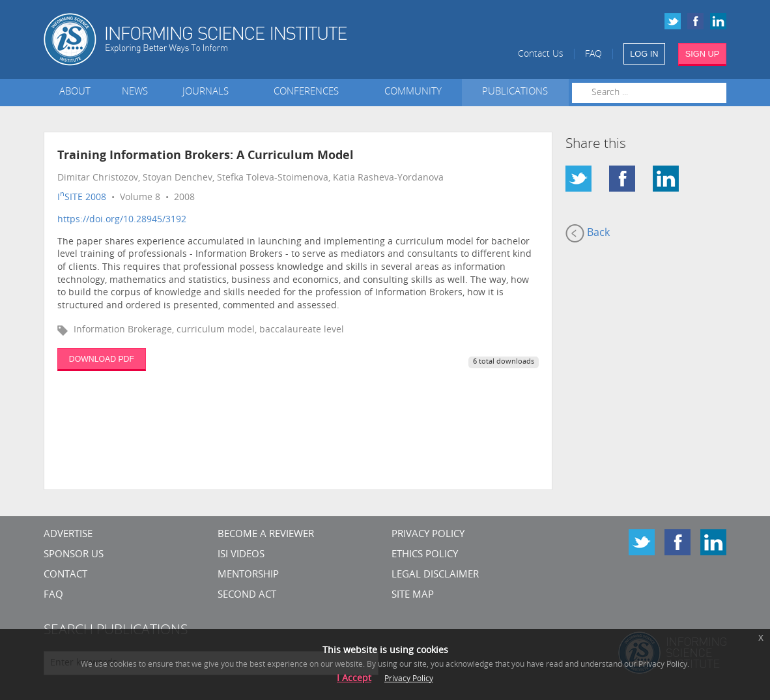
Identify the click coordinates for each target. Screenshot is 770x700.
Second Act (247, 595)
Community (413, 92)
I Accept (354, 679)
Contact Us (541, 54)
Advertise (68, 535)
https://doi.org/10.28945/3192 (122, 220)
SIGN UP (703, 54)
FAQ (593, 54)
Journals (208, 92)
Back (588, 233)
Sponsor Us (74, 555)
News (135, 92)
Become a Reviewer (266, 535)
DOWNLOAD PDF (102, 359)
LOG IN (644, 54)
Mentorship (248, 575)
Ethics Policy (425, 555)
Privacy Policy (428, 535)
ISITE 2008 (82, 198)
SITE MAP (413, 595)
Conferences (309, 92)
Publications (515, 92)
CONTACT (65, 575)
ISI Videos (241, 555)
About (75, 92)
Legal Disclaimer (435, 575)
